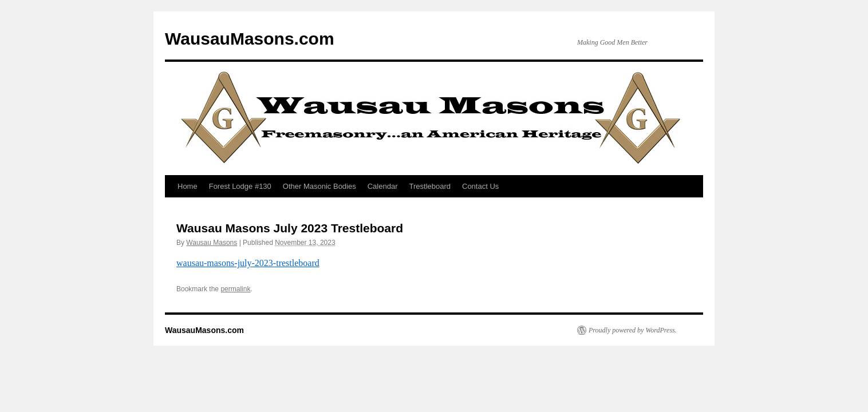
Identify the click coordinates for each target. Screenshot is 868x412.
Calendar (383, 186)
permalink (235, 289)
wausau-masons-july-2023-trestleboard (248, 263)
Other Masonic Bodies (319, 186)
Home (188, 186)
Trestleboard (430, 186)
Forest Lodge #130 (240, 186)
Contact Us (480, 186)
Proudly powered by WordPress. (633, 330)
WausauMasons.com (250, 39)
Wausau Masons (212, 243)
